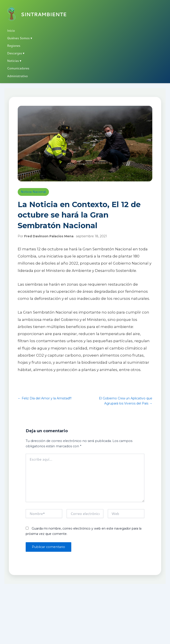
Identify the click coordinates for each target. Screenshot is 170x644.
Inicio (11, 31)
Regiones (14, 46)
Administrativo (17, 76)
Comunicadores (18, 68)
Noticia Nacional (33, 192)
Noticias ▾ (14, 61)
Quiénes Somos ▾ (20, 38)
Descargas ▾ (16, 53)
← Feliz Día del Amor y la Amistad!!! (45, 398)
